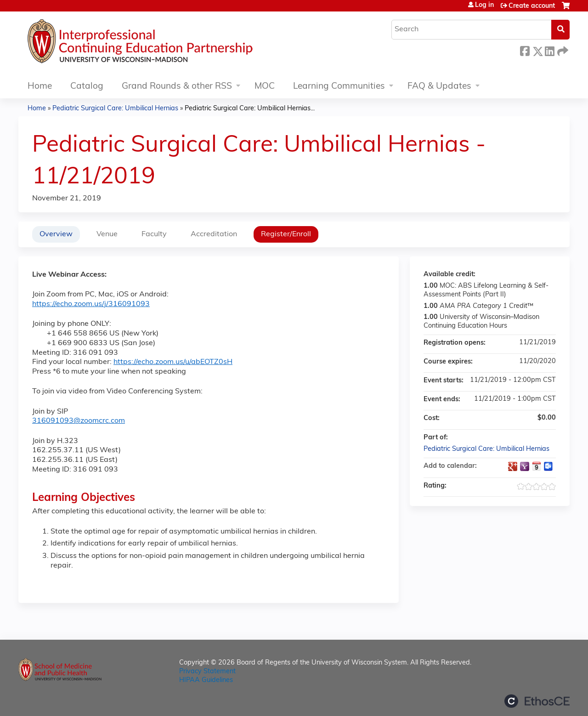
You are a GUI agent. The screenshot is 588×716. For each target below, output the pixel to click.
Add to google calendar (513, 466)
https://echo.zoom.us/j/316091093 (91, 304)
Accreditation (214, 234)
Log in (484, 6)
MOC (265, 87)
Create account (532, 6)
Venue (107, 234)
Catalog (87, 87)
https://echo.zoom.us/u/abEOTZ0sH (173, 362)
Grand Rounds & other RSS (177, 87)
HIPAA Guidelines (206, 680)
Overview (56, 234)
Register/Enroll (286, 234)
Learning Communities (339, 87)
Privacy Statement (207, 672)
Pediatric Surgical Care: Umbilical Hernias (115, 109)
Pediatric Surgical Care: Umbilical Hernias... (250, 109)
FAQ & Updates (439, 87)
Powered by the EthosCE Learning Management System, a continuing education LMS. (537, 701)
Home (40, 87)
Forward (562, 50)
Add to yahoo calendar (525, 466)
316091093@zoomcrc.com (79, 421)
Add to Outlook (548, 466)
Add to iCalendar (537, 466)
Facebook (525, 50)
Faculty (154, 234)
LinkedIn (549, 50)
